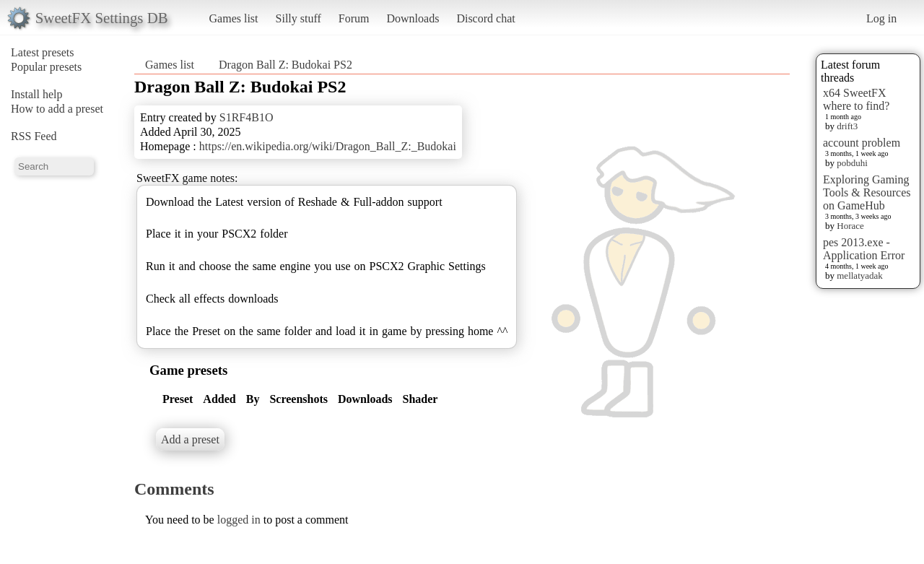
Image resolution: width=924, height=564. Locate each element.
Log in (881, 18)
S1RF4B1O (247, 117)
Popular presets (46, 67)
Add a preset (190, 439)
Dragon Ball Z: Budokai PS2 (286, 65)
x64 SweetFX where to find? (856, 99)
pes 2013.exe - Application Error (864, 249)
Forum (354, 18)
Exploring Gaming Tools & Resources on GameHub (867, 192)
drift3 (847, 126)
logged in (239, 520)
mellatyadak (860, 276)
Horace (850, 226)
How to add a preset (57, 109)
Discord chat (485, 18)
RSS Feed (34, 136)
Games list (234, 18)
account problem (862, 143)
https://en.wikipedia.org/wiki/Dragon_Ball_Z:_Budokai (328, 146)
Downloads (413, 18)
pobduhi (852, 163)
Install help (37, 94)
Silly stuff (298, 18)
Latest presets (43, 52)
